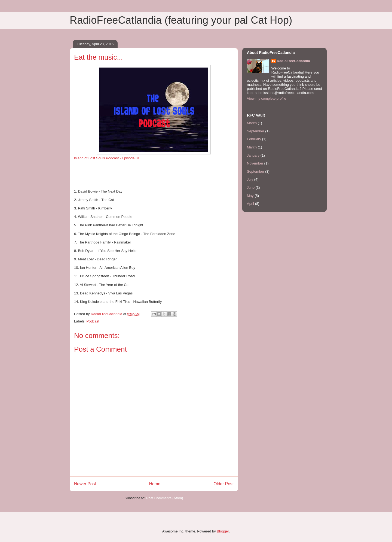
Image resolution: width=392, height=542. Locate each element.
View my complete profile (267, 98)
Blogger (223, 531)
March (252, 123)
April (250, 204)
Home (155, 484)
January (253, 155)
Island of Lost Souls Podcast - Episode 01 (107, 158)
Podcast (93, 321)
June (251, 188)
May (250, 196)
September (256, 131)
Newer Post (85, 484)
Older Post (223, 484)
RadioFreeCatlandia (293, 61)
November (255, 163)
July (250, 179)
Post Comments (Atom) (165, 498)
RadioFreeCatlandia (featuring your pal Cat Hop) (181, 20)
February (254, 139)
